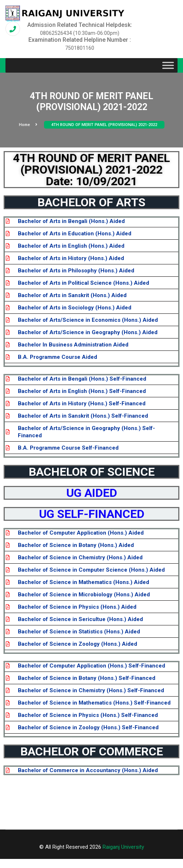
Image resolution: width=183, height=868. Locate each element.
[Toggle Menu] (168, 66)
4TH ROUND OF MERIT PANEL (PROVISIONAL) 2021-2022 (104, 125)
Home (28, 125)
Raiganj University (123, 847)
